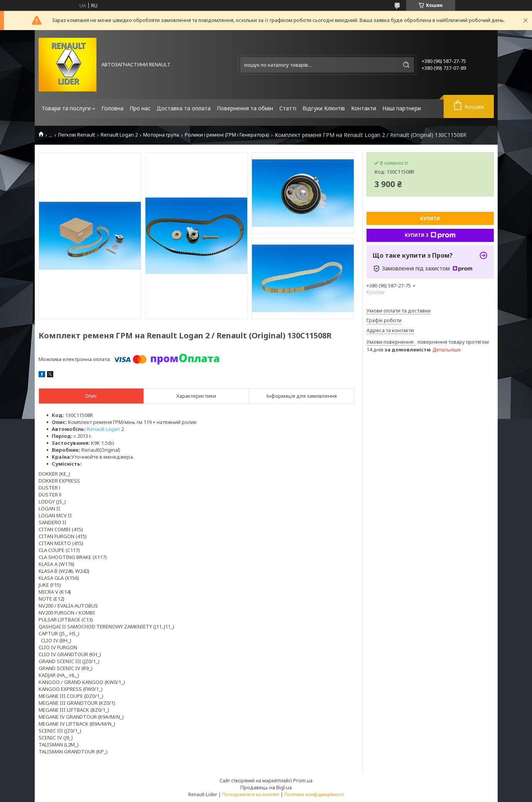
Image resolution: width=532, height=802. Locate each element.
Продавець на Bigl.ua (266, 787)
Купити (430, 219)
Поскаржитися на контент (251, 794)
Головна (112, 108)
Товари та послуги (66, 108)
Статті (288, 108)
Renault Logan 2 (119, 135)
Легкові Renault (76, 135)
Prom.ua (303, 780)
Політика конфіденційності (314, 794)
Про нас (140, 108)
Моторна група (161, 135)
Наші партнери (402, 108)
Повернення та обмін (245, 108)
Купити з (430, 235)
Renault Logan (103, 429)
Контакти (364, 108)
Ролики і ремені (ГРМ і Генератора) (227, 135)
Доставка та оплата (184, 108)
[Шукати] (406, 65)
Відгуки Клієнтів (324, 108)
